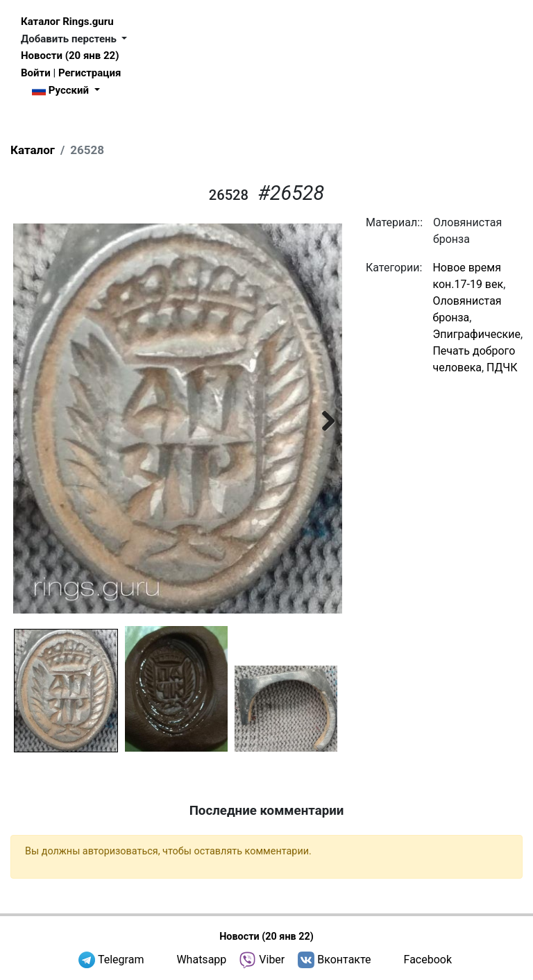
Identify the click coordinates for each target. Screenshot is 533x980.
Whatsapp (201, 960)
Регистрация (90, 73)
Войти (36, 73)
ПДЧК (502, 367)
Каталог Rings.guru (67, 22)
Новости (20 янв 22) (70, 56)
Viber (272, 960)
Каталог (33, 150)
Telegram (121, 960)
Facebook (428, 960)
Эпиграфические (476, 334)
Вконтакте (344, 960)
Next (321, 419)
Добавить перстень (70, 39)
